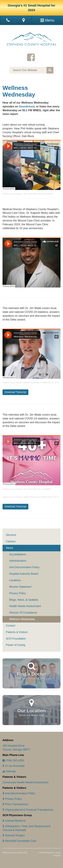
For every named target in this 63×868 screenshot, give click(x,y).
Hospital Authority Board (24, 574)
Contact (10, 626)
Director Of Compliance (23, 613)
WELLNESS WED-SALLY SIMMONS (37, 489)
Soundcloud (27, 106)
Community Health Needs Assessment (25, 782)
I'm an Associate (14, 766)
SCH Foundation (16, 639)
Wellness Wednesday (22, 619)
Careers (11, 541)
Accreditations (18, 554)
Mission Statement (20, 587)
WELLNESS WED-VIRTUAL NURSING (38, 194)
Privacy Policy (18, 593)
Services (11, 535)
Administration (18, 561)
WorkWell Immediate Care (19, 841)
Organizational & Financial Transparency (28, 810)
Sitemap (9, 771)
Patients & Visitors (17, 632)
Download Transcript (15, 392)
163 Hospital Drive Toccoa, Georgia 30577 (16, 748)
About (9, 548)
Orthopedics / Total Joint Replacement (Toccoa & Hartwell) (27, 828)
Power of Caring (16, 645)
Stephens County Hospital (12, 194)
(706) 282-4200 (13, 761)
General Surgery (14, 835)
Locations (15, 580)
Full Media (18, 853)
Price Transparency (15, 804)
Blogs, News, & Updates (24, 600)
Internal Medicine (14, 821)
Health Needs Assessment (25, 606)
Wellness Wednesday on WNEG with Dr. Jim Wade (42, 383)
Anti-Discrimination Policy (24, 567)
